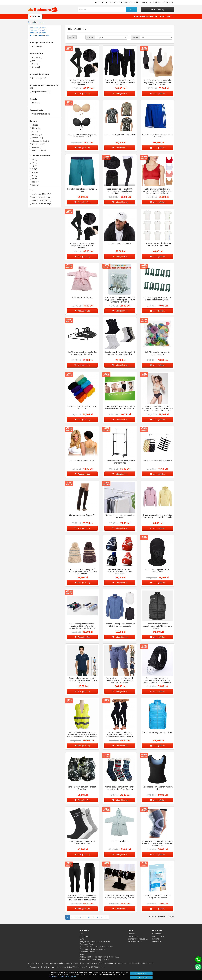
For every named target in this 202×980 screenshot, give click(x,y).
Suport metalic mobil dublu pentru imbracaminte (120, 462)
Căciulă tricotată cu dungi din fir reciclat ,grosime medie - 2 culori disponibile (82, 571)
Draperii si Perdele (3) (40, 92)
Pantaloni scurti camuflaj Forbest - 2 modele (82, 788)
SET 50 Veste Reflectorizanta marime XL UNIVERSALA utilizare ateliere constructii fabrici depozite (82, 734)
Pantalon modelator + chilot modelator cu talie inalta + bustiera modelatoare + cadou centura (158, 408)
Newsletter (157, 941)
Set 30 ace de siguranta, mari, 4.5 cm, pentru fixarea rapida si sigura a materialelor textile (120, 300)
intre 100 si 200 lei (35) (40, 200)
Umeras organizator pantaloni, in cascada (120, 516)
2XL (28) (34, 185)
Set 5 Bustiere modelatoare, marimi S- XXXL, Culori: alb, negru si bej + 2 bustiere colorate (157, 191)
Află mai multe (148, 963)
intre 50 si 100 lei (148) (40, 197)
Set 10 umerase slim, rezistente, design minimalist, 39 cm (82, 353)
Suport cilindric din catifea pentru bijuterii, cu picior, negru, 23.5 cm (120, 897)
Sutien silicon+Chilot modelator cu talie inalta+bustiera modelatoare (120, 407)
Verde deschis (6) (38, 151)
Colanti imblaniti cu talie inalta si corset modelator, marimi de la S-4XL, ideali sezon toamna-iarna (82, 898)
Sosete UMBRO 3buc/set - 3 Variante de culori (82, 842)
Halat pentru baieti (120, 841)
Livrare (83, 939)
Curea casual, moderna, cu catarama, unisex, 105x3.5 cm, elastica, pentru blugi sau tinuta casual (157, 681)
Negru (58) (35, 128)
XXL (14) (34, 182)
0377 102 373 (167, 16)
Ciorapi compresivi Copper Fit (82, 515)
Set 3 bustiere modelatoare (82, 461)
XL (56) (34, 179)
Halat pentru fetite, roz (82, 297)
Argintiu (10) (36, 134)
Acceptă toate (141, 973)
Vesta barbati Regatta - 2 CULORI (157, 732)
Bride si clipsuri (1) (38, 78)
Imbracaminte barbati (39, 30)
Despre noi (84, 936)
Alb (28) (34, 125)
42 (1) (33, 166)
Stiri (81, 934)
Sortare (90, 37)
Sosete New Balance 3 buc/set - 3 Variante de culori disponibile (120, 353)
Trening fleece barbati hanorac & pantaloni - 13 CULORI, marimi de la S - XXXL (120, 82)
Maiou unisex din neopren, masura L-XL (158, 788)
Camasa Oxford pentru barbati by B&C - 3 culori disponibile (120, 625)
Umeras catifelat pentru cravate (158, 461)
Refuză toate (141, 977)
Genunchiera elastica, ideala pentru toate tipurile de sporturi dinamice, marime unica (157, 843)
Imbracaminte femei (38, 28)
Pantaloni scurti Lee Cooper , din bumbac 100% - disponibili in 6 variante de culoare (120, 680)
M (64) (34, 172)
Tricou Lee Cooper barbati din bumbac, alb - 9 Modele (157, 244)
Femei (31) (35, 61)
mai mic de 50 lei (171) (40, 194)
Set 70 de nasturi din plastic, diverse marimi (158, 353)
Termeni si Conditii (87, 952)
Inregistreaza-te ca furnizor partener (95, 941)
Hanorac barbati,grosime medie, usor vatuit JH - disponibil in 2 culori (158, 516)
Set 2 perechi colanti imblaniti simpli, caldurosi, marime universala (82, 82)
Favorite (156, 939)
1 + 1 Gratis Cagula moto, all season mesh (157, 570)
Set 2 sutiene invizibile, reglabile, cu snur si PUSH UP (82, 136)
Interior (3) (35, 103)
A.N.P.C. (83, 954)
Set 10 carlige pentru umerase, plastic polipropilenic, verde (157, 299)
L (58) (33, 175)
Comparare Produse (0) (138, 939)
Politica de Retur (87, 944)
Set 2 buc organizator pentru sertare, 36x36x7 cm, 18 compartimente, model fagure (82, 626)
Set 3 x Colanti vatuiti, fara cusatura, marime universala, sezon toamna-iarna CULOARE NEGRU (120, 736)
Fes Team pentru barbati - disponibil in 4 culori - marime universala (120, 571)
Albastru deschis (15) (40, 141)
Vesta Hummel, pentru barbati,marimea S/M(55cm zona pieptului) (158, 626)
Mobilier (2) (36, 46)
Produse (35, 16)
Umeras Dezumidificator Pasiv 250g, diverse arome (157, 897)
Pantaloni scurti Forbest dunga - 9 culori (82, 190)
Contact (131, 934)
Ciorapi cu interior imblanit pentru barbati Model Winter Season (120, 788)
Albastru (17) (36, 138)
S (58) (33, 169)
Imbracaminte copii (38, 33)
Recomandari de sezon (145, 16)
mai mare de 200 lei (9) (41, 204)
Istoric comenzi (159, 936)
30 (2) (33, 159)
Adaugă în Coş (82, 93)
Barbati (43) (36, 57)
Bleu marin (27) (37, 144)
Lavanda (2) (36, 147)
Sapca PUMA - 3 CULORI (120, 243)
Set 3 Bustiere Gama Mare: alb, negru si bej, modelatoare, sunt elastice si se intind (158, 82)
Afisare (135, 37)
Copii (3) (34, 64)
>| (106, 917)
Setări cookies (70, 976)
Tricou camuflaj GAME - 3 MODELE (120, 134)
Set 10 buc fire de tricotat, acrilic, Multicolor (82, 407)
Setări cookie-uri (135, 941)
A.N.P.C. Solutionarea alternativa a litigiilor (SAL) (100, 957)
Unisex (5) (35, 67)
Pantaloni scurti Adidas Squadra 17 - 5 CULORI (157, 136)
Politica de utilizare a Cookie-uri (93, 949)
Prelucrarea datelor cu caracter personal (96, 947)
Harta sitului (133, 936)
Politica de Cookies (57, 976)
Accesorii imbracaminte (39, 35)
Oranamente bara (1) (40, 114)
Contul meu (157, 934)
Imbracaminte (38, 22)
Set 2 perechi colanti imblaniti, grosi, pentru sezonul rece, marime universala (120, 191)
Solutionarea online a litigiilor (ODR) (95, 959)
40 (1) (33, 163)
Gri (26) (34, 131)
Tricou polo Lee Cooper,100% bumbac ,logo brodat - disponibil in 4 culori (82, 680)
